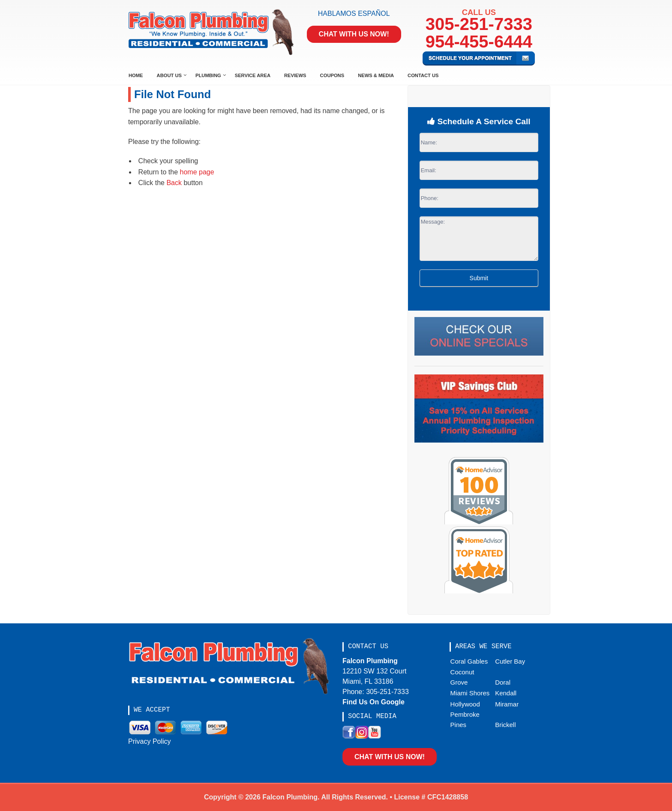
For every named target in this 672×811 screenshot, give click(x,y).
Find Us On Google (373, 702)
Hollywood (465, 704)
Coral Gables (469, 661)
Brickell (505, 725)
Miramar (507, 704)
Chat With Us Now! (354, 34)
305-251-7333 (479, 24)
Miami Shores (470, 693)
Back (174, 183)
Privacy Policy (150, 741)
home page (197, 172)
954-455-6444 (479, 42)
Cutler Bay (510, 661)
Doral (503, 682)
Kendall (506, 693)
